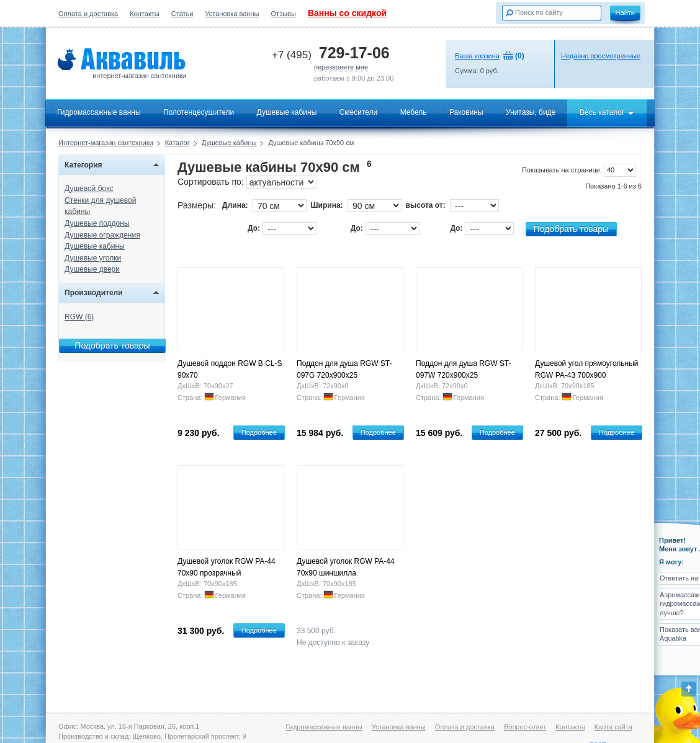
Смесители (359, 112)
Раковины (466, 112)
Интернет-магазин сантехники (106, 143)
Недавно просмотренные (601, 56)
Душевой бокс (89, 189)
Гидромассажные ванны (99, 112)
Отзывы (284, 14)
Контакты (145, 14)
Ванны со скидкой (347, 13)
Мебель (414, 112)
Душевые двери (92, 269)
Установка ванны (232, 14)
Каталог (177, 143)
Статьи (182, 14)
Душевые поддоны (97, 223)
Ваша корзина (477, 56)
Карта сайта (613, 727)
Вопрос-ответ (525, 727)
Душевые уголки (93, 258)
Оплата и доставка (88, 14)
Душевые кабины (287, 112)
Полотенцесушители (199, 112)
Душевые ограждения (102, 235)
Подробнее (259, 432)
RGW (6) (79, 317)
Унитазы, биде (531, 112)
